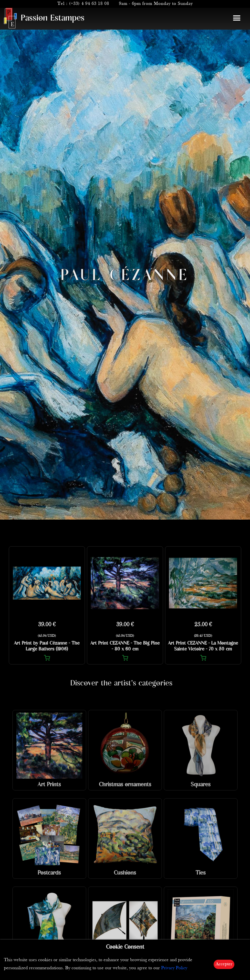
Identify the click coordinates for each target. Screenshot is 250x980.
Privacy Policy (174, 968)
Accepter (224, 964)
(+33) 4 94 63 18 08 (89, 4)
